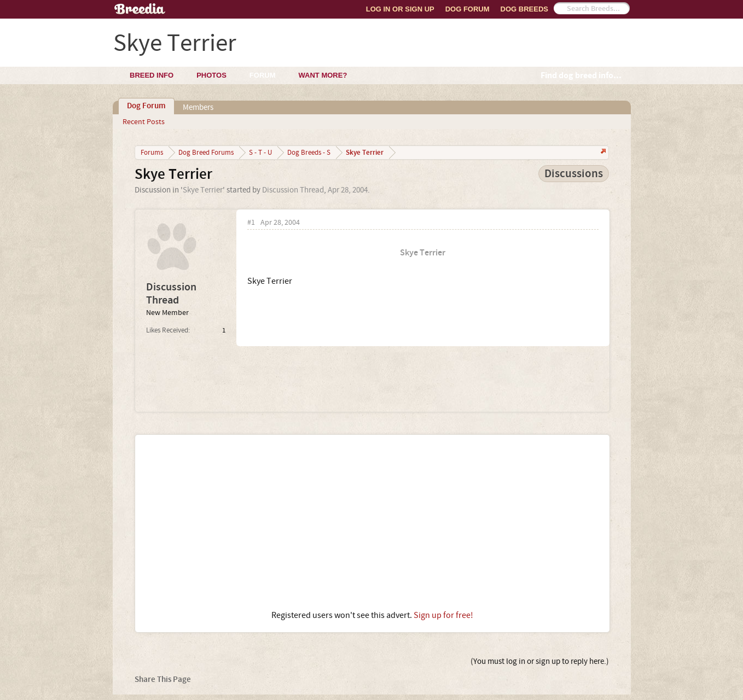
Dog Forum (468, 9)
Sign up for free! (443, 615)
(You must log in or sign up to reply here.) (540, 661)
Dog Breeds (524, 9)
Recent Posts (144, 122)
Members (198, 107)
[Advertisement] (372, 522)
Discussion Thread (293, 190)
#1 (251, 223)
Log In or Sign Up (400, 9)
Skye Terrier (203, 190)
